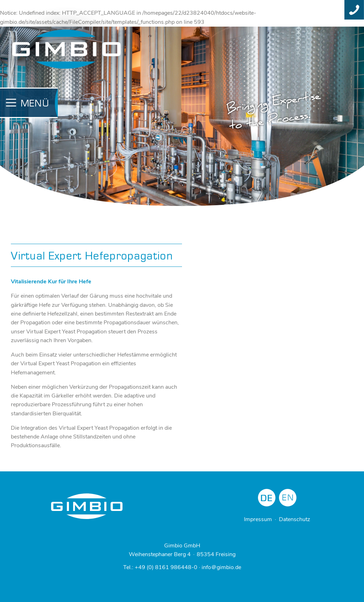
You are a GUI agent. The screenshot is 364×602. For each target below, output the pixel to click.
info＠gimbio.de (221, 567)
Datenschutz (295, 519)
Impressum (258, 519)
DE (267, 498)
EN (288, 498)
